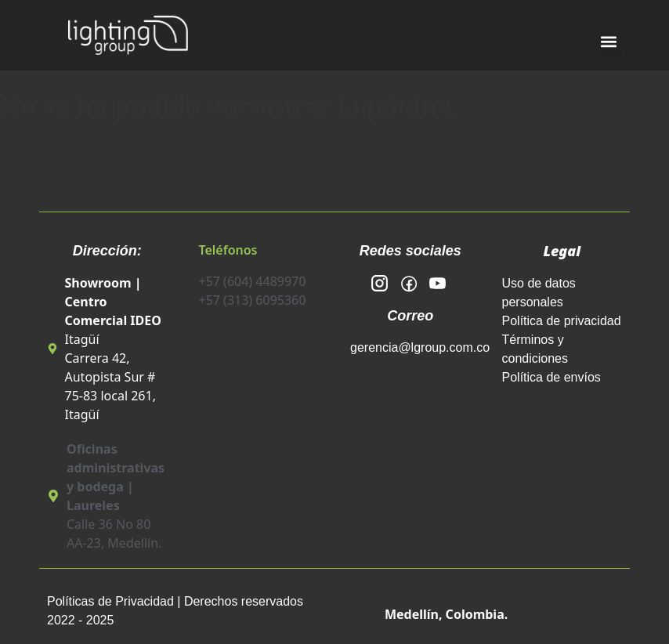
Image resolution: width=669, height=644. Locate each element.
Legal (562, 251)
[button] (609, 42)
